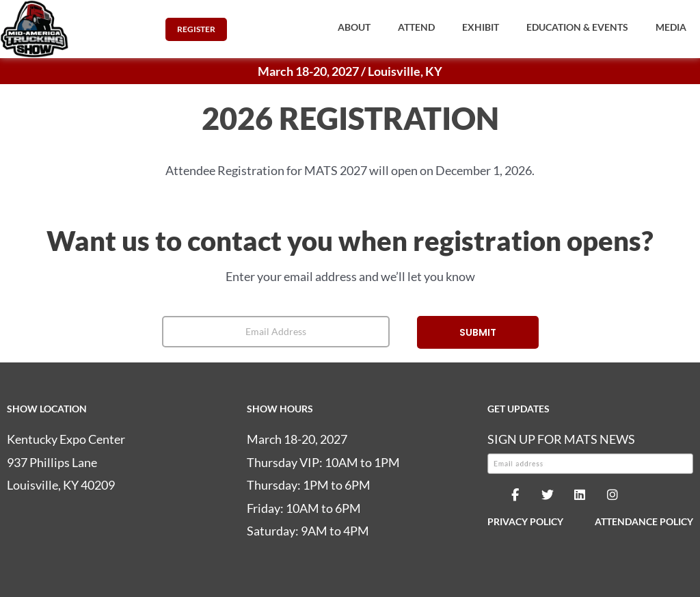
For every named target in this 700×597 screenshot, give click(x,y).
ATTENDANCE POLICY (644, 521)
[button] (354, 27)
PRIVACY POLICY (525, 521)
